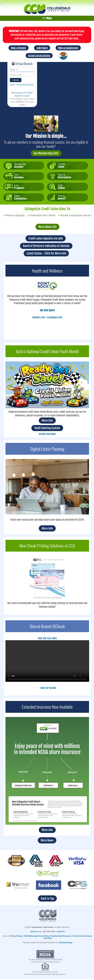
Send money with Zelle (22, 93)
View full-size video (47, 638)
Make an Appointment (68, 48)
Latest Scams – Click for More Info (46, 253)
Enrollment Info (55, 317)
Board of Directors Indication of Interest (46, 246)
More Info (47, 421)
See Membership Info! (46, 153)
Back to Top (47, 899)
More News (47, 840)
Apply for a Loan (22, 96)
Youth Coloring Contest (47, 428)
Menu (47, 18)
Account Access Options (39, 56)
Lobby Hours (42, 48)
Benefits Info (39, 317)
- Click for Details (47, 688)
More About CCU (47, 227)
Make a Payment (19, 48)
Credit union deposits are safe (46, 238)
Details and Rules (47, 434)
